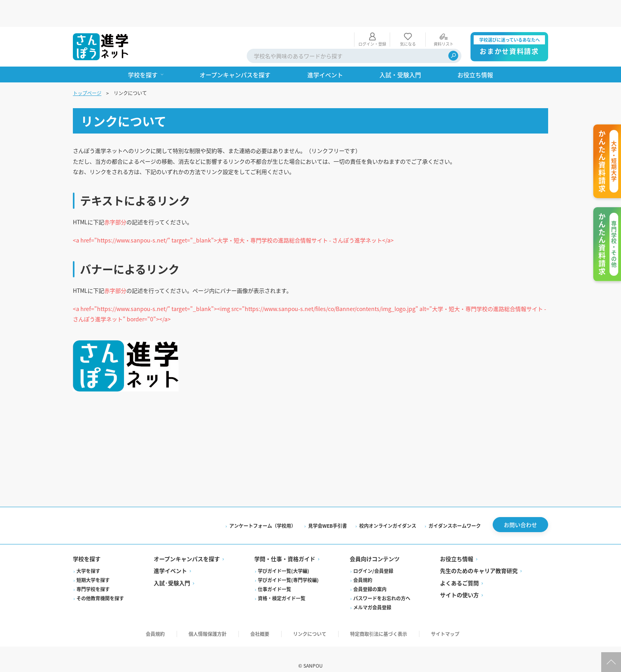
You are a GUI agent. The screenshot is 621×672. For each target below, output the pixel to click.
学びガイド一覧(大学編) (284, 558)
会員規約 (363, 567)
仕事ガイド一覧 (274, 576)
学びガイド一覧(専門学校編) (288, 567)
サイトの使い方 (459, 582)
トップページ (87, 66)
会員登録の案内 (370, 576)
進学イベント (170, 558)
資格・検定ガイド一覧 (282, 585)
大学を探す (88, 558)
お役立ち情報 (457, 546)
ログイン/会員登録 (373, 558)
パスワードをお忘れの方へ (382, 585)
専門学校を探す (93, 576)
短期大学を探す (93, 567)
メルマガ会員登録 (372, 595)
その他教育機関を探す (100, 585)
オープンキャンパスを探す (187, 546)
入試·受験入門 (172, 570)
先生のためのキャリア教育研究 (479, 558)
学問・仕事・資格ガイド (285, 546)
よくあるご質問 (459, 570)
